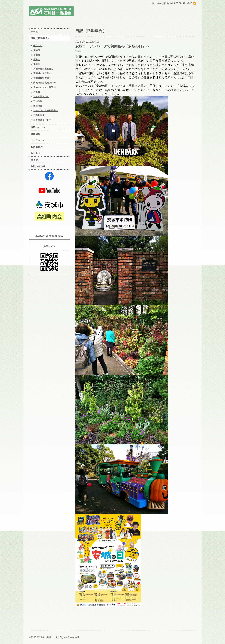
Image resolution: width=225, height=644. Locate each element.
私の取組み (37, 147)
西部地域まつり (41, 97)
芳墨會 (37, 92)
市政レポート (38, 127)
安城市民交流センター (45, 83)
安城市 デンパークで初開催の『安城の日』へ (112, 46)
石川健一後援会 (46, 637)
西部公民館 (39, 115)
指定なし (79, 51)
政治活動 (38, 101)
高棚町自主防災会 (42, 73)
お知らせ (36, 153)
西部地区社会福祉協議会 (46, 110)
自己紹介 (36, 134)
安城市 (37, 50)
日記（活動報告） (40, 38)
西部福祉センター (42, 120)
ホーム (34, 32)
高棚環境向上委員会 (43, 69)
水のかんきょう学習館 (45, 87)
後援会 (34, 160)
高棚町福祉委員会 (42, 78)
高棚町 (37, 55)
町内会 (37, 59)
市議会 (37, 64)
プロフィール (38, 140)
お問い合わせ (38, 166)
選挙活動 (38, 106)
